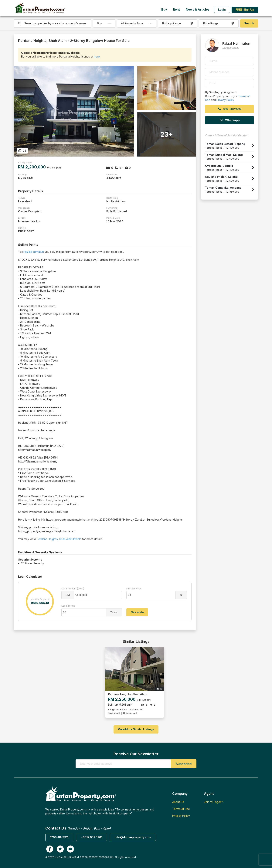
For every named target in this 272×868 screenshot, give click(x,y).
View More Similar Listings (136, 729)
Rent (176, 10)
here (97, 56)
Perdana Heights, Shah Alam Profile (59, 539)
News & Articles (198, 10)
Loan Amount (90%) (73, 589)
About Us (178, 802)
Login (222, 10)
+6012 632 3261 (92, 837)
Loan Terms (68, 606)
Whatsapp (229, 120)
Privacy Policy (225, 100)
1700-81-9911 (59, 837)
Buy (164, 10)
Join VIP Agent (213, 802)
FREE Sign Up (245, 10)
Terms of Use (181, 809)
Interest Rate (134, 589)
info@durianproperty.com (133, 837)
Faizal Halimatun (34, 252)
